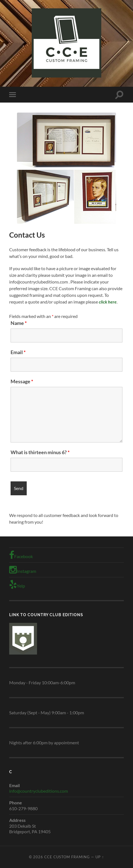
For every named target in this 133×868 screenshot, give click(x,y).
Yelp (17, 585)
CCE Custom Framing (67, 857)
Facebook (21, 555)
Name (19, 323)
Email (18, 352)
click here (108, 302)
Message (22, 381)
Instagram (23, 570)
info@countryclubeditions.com (39, 791)
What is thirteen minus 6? (40, 452)
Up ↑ (100, 857)
